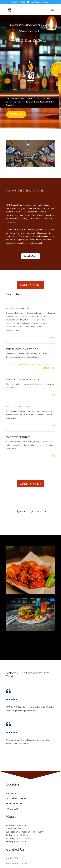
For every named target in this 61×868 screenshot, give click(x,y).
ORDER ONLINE (16, 114)
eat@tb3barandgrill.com (17, 863)
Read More (30, 256)
